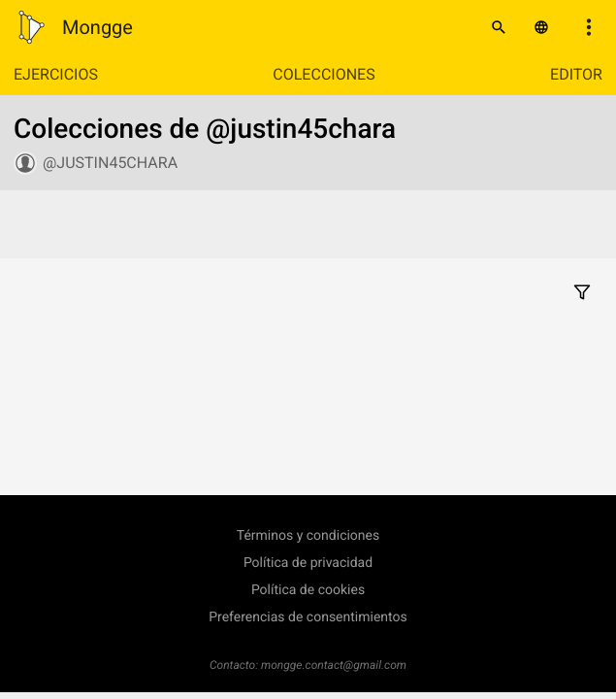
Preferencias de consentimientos (308, 617)
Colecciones (324, 74)
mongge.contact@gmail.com (334, 665)
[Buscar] (499, 27)
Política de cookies (308, 590)
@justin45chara (110, 163)
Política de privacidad (308, 563)
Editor (576, 74)
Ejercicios (56, 74)
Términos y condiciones (308, 536)
